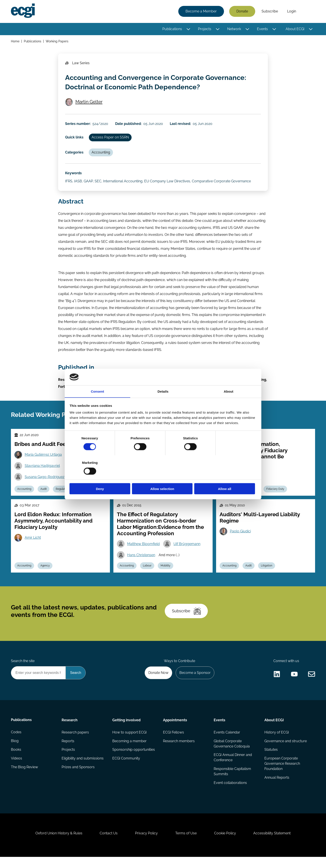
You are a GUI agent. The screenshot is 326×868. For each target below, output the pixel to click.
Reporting (185, 499)
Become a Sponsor (195, 683)
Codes (16, 743)
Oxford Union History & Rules (59, 844)
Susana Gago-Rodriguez (45, 487)
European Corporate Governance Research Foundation (282, 774)
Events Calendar (227, 743)
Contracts (251, 499)
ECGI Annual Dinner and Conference (233, 768)
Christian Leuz (138, 488)
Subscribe (270, 11)
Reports (68, 752)
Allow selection (163, 477)
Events (262, 29)
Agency (45, 576)
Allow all (226, 477)
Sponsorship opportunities (134, 760)
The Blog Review (24, 778)
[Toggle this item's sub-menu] (188, 29)
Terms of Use (186, 844)
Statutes (271, 760)
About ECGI (295, 29)
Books (16, 760)
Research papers (75, 743)
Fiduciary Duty (276, 499)
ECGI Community (126, 769)
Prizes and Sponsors (78, 778)
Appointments (175, 731)
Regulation (62, 499)
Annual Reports (277, 788)
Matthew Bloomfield (143, 554)
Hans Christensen (141, 565)
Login (292, 11)
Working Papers (57, 41)
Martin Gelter (89, 111)
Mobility (166, 576)
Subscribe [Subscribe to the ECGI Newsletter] (186, 621)
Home (15, 41)
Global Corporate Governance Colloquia (232, 754)
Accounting (101, 162)
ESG (145, 499)
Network (234, 29)
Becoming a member (129, 752)
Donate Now (158, 683)
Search (308, 12)
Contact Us (109, 844)
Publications (172, 29)
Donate (242, 11)
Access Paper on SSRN (110, 147)
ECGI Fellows (173, 743)
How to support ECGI (129, 743)
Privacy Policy (146, 844)
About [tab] (229, 403)
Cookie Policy (225, 844)
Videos (16, 769)
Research (70, 731)
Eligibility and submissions (83, 769)
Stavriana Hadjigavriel (42, 476)
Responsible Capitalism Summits (232, 782)
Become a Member (201, 11)
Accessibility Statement (272, 844)
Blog (15, 752)
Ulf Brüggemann (187, 554)
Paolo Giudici (240, 541)
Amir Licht (33, 548)
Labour (147, 576)
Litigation (267, 576)
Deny (100, 477)
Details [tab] (163, 403)
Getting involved (126, 731)
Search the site (23, 671)
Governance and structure (286, 752)
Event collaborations (230, 794)
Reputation (85, 499)
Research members (179, 752)
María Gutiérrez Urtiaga (43, 465)
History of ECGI (277, 743)
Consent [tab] (98, 403)
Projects (205, 29)
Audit (44, 499)
